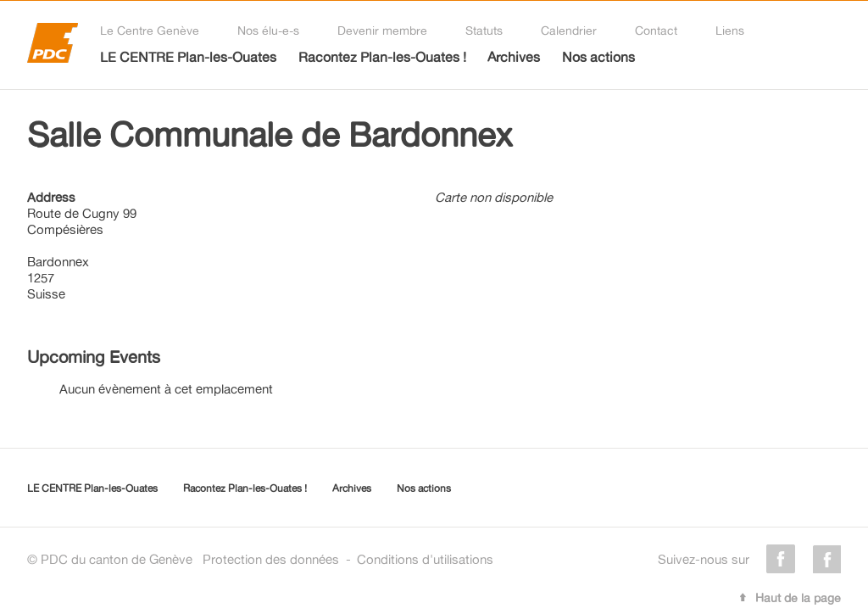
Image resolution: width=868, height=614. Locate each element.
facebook (781, 559)
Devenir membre (382, 30)
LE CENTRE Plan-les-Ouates (188, 57)
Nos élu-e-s (268, 30)
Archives (514, 57)
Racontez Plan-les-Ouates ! (382, 57)
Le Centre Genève (150, 30)
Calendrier (569, 30)
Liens (730, 30)
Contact (656, 30)
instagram (826, 559)
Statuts (484, 30)
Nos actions (598, 57)
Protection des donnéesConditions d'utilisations (348, 559)
